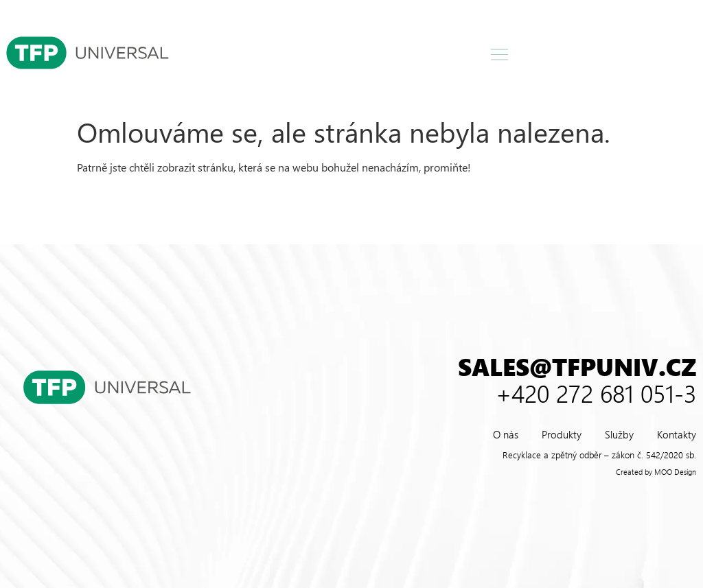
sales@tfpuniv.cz (577, 366)
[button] (500, 55)
